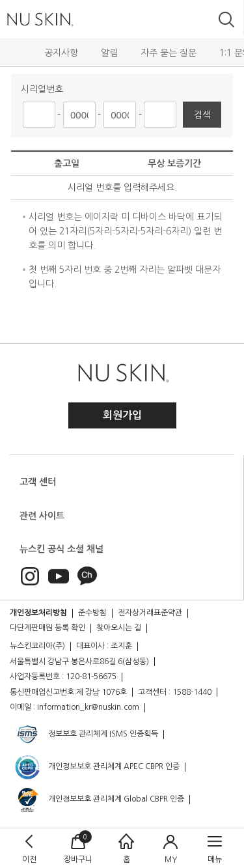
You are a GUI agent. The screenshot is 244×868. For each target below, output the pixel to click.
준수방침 (92, 613)
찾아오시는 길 (119, 628)
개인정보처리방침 (38, 613)
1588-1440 (192, 692)
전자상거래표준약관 (150, 613)
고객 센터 (38, 482)
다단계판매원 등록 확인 (47, 628)
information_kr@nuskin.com (88, 707)
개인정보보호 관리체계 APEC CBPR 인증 (97, 767)
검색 (202, 115)
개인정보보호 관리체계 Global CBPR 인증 (99, 800)
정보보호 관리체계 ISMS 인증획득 (86, 735)
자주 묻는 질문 (169, 53)
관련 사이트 (42, 516)
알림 (109, 53)
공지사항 (61, 53)
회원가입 (122, 415)
